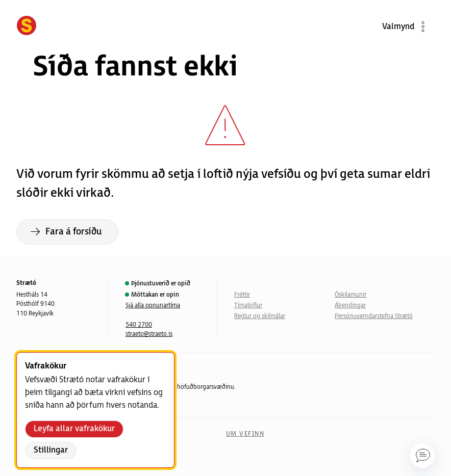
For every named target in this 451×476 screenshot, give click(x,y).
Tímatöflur (248, 306)
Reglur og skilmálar (260, 316)
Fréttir (242, 295)
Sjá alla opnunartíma (153, 306)
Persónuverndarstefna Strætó (374, 316)
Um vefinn (245, 434)
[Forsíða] (27, 27)
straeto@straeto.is (149, 334)
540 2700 (139, 325)
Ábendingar (350, 306)
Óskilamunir (350, 295)
